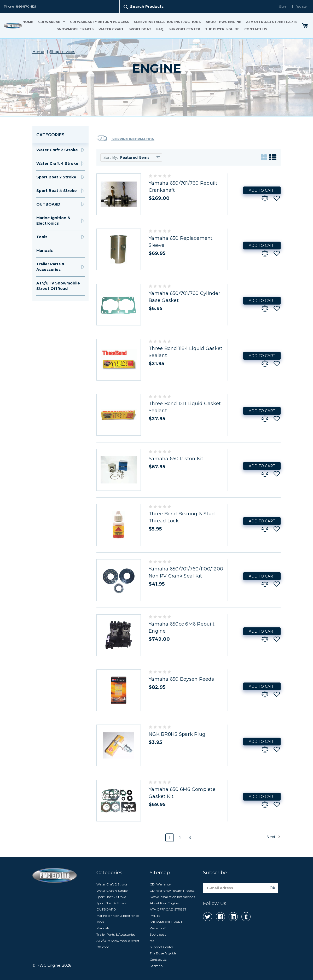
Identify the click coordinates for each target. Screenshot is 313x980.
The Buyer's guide (222, 29)
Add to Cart (262, 190)
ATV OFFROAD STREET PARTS (272, 22)
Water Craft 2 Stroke (57, 150)
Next (273, 837)
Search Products (147, 7)
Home (28, 22)
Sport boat (140, 29)
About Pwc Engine (223, 22)
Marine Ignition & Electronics (53, 221)
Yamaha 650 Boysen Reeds (181, 679)
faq (160, 29)
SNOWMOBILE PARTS (75, 29)
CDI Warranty (52, 22)
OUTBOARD (48, 204)
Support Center (184, 29)
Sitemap (156, 966)
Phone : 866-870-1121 (20, 6)
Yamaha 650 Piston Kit (176, 459)
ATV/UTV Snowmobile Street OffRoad (58, 286)
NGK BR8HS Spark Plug (177, 734)
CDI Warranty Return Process (100, 22)
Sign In (284, 6)
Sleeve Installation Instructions (167, 22)
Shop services (62, 52)
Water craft (111, 29)
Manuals (45, 250)
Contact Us (256, 29)
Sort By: (111, 157)
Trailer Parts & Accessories (50, 267)
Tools (42, 237)
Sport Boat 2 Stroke (56, 177)
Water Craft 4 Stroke (57, 164)
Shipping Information (125, 138)
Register (302, 6)
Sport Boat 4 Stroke (57, 191)
